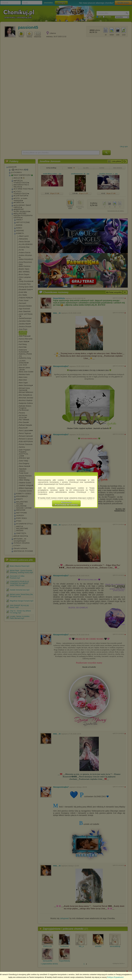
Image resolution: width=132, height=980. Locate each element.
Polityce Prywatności (115, 977)
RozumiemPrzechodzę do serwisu (66, 503)
